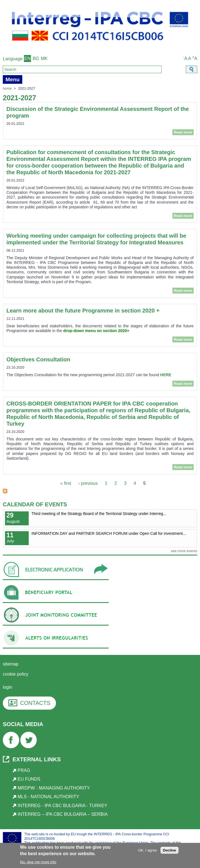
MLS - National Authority (48, 797)
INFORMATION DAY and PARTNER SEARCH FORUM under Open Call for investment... (109, 533)
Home (7, 88)
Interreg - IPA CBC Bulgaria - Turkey (62, 806)
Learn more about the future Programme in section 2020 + (83, 311)
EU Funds (29, 779)
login (8, 687)
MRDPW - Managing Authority (54, 788)
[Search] (82, 69)
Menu (13, 79)
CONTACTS (35, 703)
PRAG (24, 770)
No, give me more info (38, 863)
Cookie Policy (16, 674)
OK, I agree (147, 851)
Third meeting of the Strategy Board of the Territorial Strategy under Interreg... (99, 514)
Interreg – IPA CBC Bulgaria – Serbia (63, 814)
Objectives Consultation (38, 359)
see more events (184, 551)
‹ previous (88, 483)
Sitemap (11, 664)
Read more (184, 132)
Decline (169, 851)
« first (66, 483)
